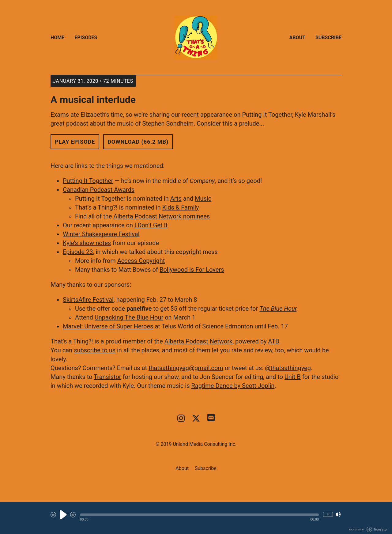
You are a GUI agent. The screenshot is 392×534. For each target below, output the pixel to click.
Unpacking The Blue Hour (129, 317)
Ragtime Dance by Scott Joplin (233, 386)
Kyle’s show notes (87, 243)
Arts (176, 199)
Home (57, 38)
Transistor (107, 377)
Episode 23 (78, 252)
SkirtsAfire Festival (88, 300)
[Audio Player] (196, 518)
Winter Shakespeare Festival (101, 234)
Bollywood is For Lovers (192, 270)
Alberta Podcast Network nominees (162, 216)
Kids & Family (181, 207)
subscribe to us (95, 350)
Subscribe (328, 38)
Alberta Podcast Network (199, 341)
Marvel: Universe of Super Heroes (108, 326)
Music (203, 199)
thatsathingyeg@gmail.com (186, 368)
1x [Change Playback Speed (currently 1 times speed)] (328, 514)
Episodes (86, 38)
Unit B (293, 377)
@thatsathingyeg (288, 368)
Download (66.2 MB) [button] (138, 142)
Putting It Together (88, 181)
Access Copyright (141, 261)
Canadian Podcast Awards (99, 190)
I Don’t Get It (151, 225)
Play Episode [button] (75, 142)
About (297, 38)
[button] (199, 515)
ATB (273, 341)
